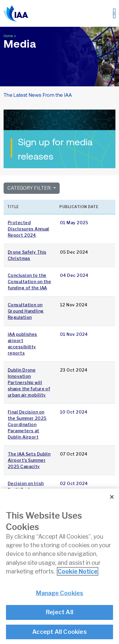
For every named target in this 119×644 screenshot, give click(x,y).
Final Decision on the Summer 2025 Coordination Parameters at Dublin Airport (27, 424)
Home (8, 36)
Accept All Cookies (59, 632)
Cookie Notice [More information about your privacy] (78, 572)
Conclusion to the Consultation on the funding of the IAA (29, 282)
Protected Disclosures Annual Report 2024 (28, 229)
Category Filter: (30, 188)
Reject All (59, 613)
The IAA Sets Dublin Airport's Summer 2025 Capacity (29, 460)
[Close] (112, 498)
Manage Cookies (60, 593)
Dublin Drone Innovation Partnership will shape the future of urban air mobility (29, 382)
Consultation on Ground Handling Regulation (26, 311)
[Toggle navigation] (114, 13)
